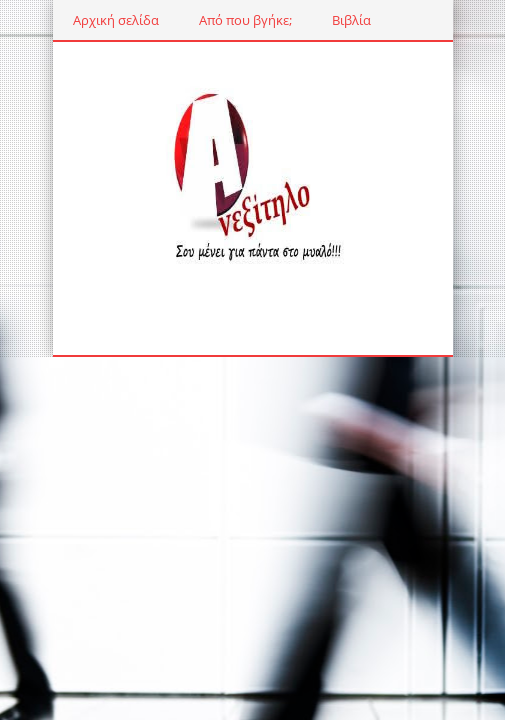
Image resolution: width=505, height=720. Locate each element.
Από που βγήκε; (245, 20)
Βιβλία (351, 20)
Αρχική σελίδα (116, 20)
